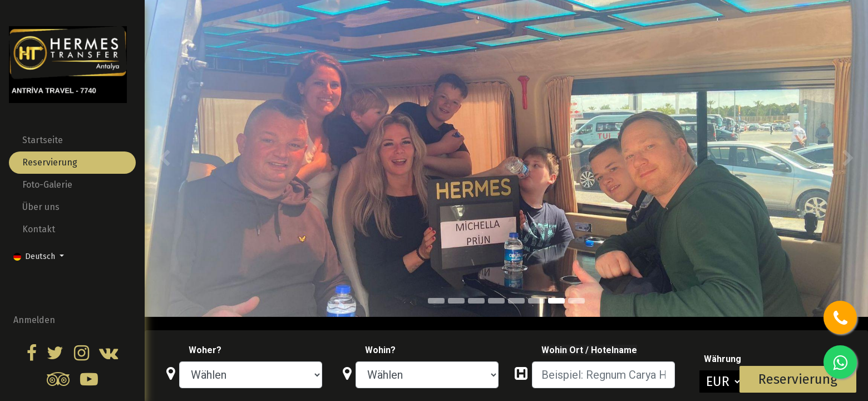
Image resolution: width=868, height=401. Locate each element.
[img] (174, 158)
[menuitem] (72, 140)
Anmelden (34, 320)
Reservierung (798, 379)
